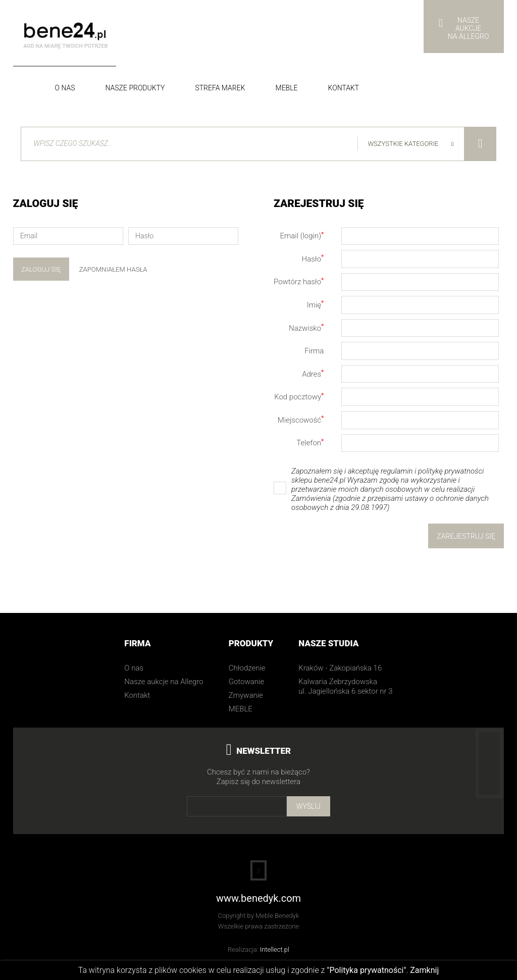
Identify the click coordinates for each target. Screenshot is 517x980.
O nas (65, 88)
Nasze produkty (135, 88)
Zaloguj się (41, 269)
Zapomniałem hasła (113, 269)
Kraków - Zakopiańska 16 (340, 668)
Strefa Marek (220, 88)
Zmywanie (246, 696)
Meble (287, 88)
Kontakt (344, 88)
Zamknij (424, 970)
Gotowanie (246, 682)
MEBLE (241, 709)
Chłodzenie (247, 668)
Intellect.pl (275, 949)
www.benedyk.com (258, 899)
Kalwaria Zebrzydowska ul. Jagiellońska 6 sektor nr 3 (345, 687)
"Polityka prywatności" (366, 970)
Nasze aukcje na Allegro (164, 682)
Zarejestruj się (466, 536)
